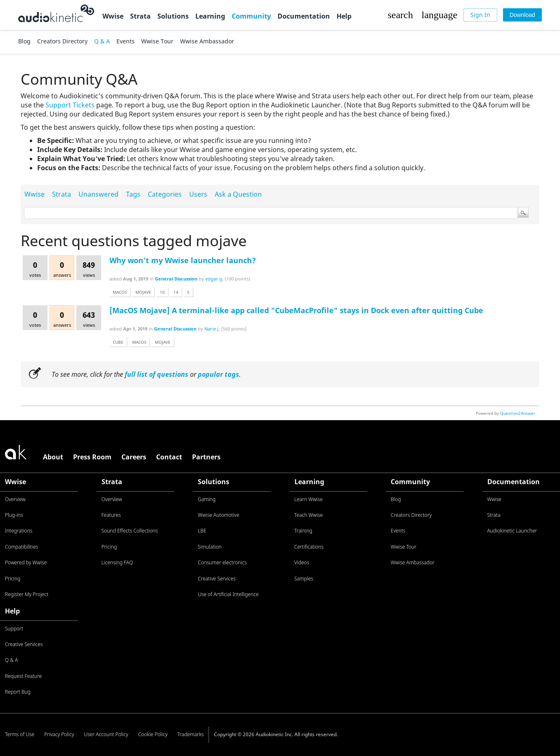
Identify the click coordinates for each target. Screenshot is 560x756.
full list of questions (157, 374)
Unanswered (98, 194)
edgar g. (214, 279)
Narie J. (212, 329)
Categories (165, 194)
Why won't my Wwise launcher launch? (183, 260)
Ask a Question (238, 194)
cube (118, 342)
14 (176, 292)
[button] (400, 15)
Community (251, 16)
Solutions (173, 16)
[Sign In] (480, 15)
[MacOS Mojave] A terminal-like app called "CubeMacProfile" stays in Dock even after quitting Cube (296, 310)
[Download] (522, 15)
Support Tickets (70, 105)
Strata (140, 16)
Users (198, 194)
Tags (133, 194)
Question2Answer (518, 413)
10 (162, 292)
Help (344, 16)
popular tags (218, 374)
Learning (210, 16)
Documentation (304, 16)
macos (120, 292)
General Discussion (176, 279)
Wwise (113, 16)
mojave (143, 292)
